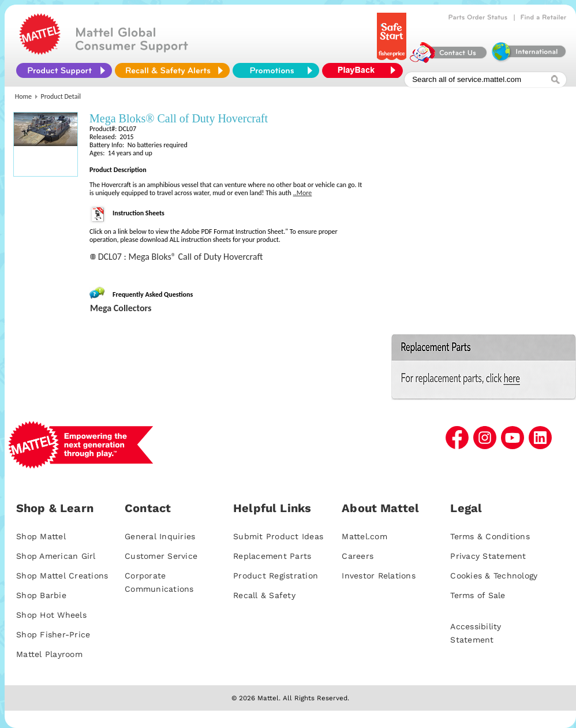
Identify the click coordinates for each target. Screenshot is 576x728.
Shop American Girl (56, 556)
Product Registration (276, 576)
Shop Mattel (41, 536)
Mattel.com (364, 536)
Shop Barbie (41, 595)
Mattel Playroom (49, 654)
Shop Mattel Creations (62, 576)
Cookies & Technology (494, 576)
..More (303, 193)
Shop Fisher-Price (53, 634)
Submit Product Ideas (278, 536)
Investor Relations (379, 576)
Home (23, 96)
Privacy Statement (488, 556)
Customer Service (161, 556)
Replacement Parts (272, 556)
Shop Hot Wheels (51, 615)
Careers (358, 556)
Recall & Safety (264, 595)
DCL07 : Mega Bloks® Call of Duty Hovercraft (181, 257)
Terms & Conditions (490, 536)
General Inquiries (160, 536)
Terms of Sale (478, 595)
